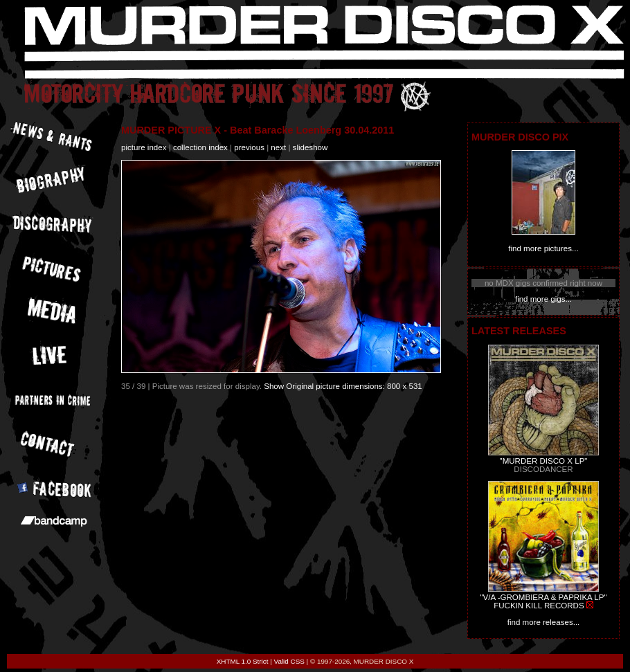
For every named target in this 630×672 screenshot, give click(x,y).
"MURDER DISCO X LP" (544, 461)
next (278, 147)
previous (249, 147)
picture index (144, 147)
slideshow (310, 147)
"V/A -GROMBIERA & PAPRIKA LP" (543, 597)
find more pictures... (543, 248)
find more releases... (544, 622)
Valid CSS (289, 661)
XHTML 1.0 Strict (243, 661)
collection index (200, 147)
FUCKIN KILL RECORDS (539, 606)
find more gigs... (543, 299)
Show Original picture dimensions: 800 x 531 (343, 386)
